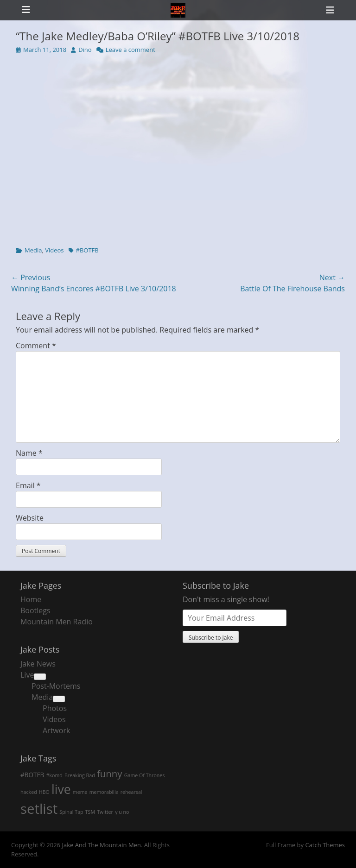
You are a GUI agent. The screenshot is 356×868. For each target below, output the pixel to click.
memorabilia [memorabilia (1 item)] (104, 792)
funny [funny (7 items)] (110, 774)
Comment (36, 346)
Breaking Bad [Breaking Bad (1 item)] (80, 775)
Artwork (56, 730)
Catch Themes (325, 845)
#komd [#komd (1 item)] (54, 775)
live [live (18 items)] (61, 789)
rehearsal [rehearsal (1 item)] (131, 792)
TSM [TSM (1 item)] (90, 812)
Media (33, 250)
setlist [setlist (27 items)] (39, 809)
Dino (85, 50)
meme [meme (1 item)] (80, 792)
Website (30, 518)
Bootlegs (35, 610)
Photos (55, 708)
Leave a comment (130, 50)
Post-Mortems (56, 686)
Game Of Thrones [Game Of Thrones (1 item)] (145, 775)
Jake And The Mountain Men (101, 845)
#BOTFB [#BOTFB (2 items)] (32, 775)
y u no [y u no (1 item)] (122, 812)
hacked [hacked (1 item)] (29, 792)
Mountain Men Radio (57, 622)
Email (28, 485)
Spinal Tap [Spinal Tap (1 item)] (71, 812)
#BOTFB (87, 250)
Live (27, 675)
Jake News (38, 664)
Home (31, 599)
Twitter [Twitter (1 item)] (105, 812)
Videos (54, 250)
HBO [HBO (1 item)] (44, 792)
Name (29, 453)
